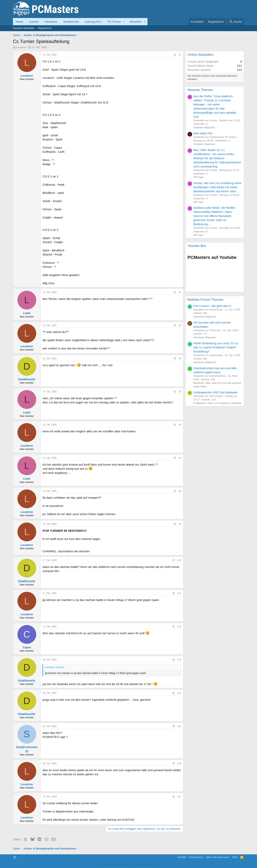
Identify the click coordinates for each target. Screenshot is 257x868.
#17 (179, 797)
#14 (179, 693)
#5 (180, 392)
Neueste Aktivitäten (24, 28)
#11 (179, 593)
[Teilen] (175, 55)
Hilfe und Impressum (218, 857)
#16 (179, 764)
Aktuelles (136, 22)
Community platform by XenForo (128, 864)
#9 (180, 524)
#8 (180, 491)
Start (235, 857)
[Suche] (236, 22)
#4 (180, 359)
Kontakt (182, 857)
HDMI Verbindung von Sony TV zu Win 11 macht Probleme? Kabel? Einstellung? (216, 347)
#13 (179, 660)
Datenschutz (196, 857)
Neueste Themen (200, 90)
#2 (180, 292)
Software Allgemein (204, 127)
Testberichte (71, 22)
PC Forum (114, 22)
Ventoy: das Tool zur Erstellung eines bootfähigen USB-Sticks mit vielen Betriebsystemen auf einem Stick (217, 187)
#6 (180, 425)
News (20, 22)
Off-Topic (198, 177)
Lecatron (21, 47)
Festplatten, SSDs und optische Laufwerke (217, 403)
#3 (180, 326)
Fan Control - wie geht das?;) (212, 306)
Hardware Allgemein (205, 317)
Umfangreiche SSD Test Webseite (215, 392)
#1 (180, 55)
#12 (179, 627)
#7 (180, 458)
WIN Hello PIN (203, 133)
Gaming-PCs (93, 22)
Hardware (51, 22)
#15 (179, 726)
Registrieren (45, 28)
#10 (179, 560)
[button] (124, 22)
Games (34, 22)
